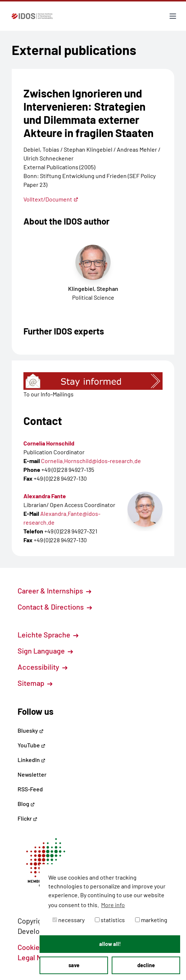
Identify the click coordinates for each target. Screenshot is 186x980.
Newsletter (32, 774)
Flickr (27, 818)
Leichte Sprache (48, 635)
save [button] (74, 965)
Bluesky (31, 730)
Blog (26, 804)
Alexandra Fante (45, 496)
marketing (151, 920)
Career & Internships (54, 591)
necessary (68, 920)
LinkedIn (31, 760)
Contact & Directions (55, 607)
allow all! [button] (110, 944)
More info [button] (113, 905)
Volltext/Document (51, 199)
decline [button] (146, 965)
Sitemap (35, 683)
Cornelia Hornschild (49, 443)
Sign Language (45, 651)
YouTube (31, 745)
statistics (110, 920)
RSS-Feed (30, 789)
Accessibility (42, 667)
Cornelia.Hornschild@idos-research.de (91, 461)
